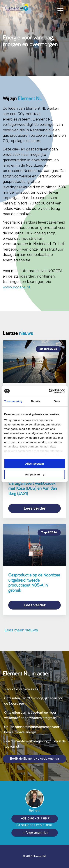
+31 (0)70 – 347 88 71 (36, 818)
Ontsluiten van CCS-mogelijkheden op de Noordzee (33, 701)
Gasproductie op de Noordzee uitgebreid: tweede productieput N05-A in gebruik (34, 583)
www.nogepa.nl (16, 287)
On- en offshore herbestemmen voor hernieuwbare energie (32, 730)
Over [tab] (57, 401)
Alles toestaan (35, 464)
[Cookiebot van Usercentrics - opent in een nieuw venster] (49, 391)
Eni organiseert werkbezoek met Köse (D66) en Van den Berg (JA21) (33, 488)
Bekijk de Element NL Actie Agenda (34, 759)
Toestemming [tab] (13, 401)
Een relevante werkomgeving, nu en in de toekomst (35, 744)
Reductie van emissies (21, 689)
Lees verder (35, 508)
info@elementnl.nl (36, 833)
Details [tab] (36, 401)
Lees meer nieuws (20, 630)
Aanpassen (35, 474)
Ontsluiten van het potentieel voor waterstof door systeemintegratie (30, 715)
